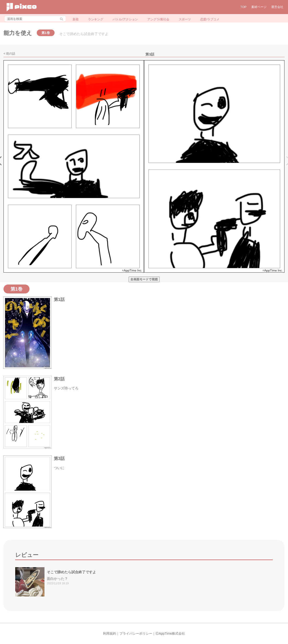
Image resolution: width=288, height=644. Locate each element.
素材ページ (259, 7)
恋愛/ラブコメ (210, 19)
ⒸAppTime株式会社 (170, 633)
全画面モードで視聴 (144, 279)
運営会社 (277, 7)
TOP (244, 7)
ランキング (96, 19)
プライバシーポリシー (136, 633)
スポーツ (185, 19)
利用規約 (110, 633)
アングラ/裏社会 (158, 19)
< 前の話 (9, 54)
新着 (76, 19)
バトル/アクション (125, 19)
